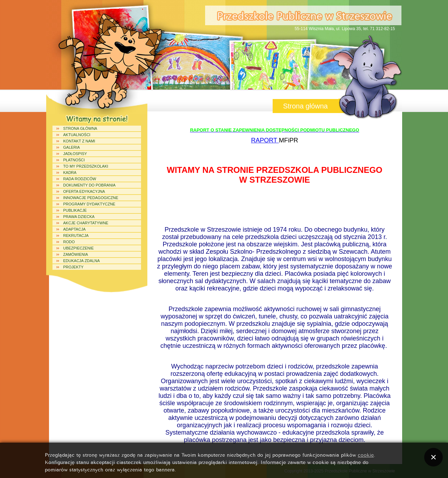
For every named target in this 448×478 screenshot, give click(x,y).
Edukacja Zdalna (82, 261)
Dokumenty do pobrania (90, 185)
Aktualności (77, 135)
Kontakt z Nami (79, 141)
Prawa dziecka (79, 217)
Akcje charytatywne (86, 223)
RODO (69, 242)
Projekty (73, 267)
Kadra (70, 173)
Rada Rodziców (80, 179)
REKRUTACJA (76, 236)
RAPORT (265, 140)
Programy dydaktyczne (89, 204)
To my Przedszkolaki (86, 166)
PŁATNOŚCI (74, 160)
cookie (366, 454)
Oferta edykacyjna (84, 191)
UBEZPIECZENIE (79, 248)
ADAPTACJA (75, 229)
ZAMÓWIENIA (76, 254)
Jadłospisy (75, 154)
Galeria (72, 147)
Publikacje (75, 210)
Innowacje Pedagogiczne (91, 198)
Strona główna (80, 128)
